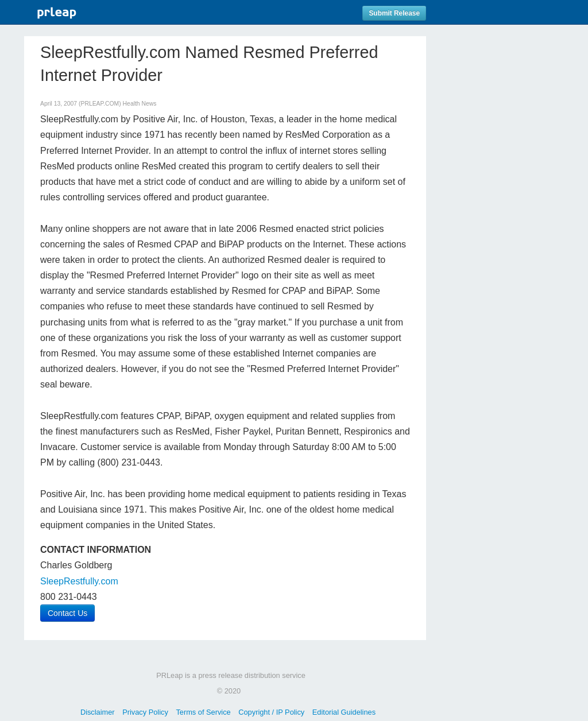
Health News (140, 104)
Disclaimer (98, 712)
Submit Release (394, 13)
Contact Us (67, 613)
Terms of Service (203, 712)
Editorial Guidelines (344, 712)
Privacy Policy (145, 712)
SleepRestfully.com (79, 581)
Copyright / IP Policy (271, 712)
